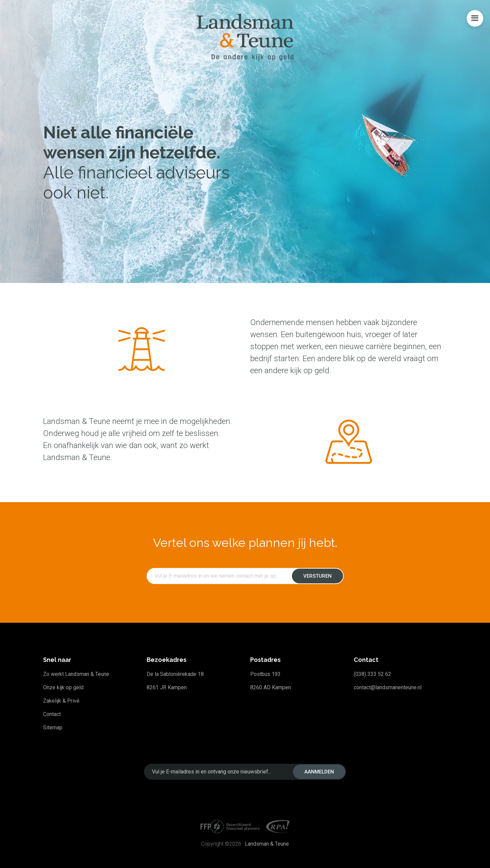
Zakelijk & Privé (61, 701)
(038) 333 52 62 (372, 674)
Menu (475, 18)
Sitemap (53, 728)
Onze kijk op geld (63, 687)
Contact (52, 714)
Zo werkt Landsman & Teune (76, 674)
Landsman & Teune (267, 844)
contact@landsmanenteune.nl (388, 687)
